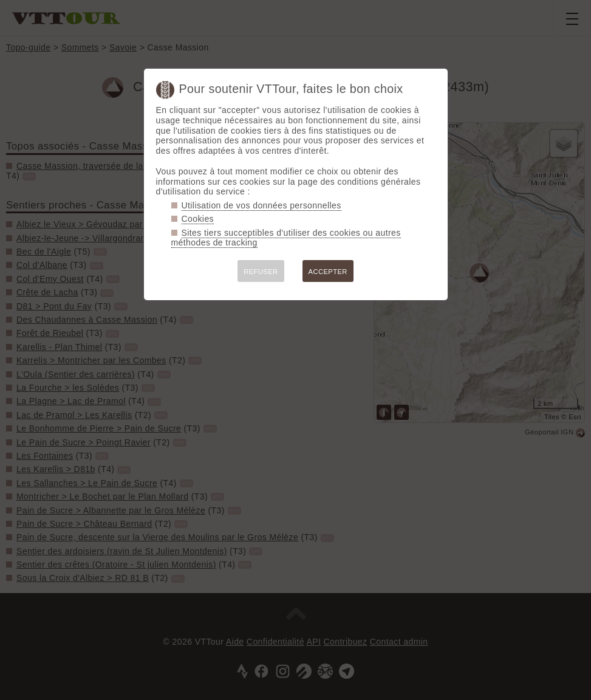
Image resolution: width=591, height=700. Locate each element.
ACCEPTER (328, 272)
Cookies (198, 219)
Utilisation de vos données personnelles (261, 205)
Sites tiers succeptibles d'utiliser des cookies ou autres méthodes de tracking (286, 238)
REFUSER (261, 272)
